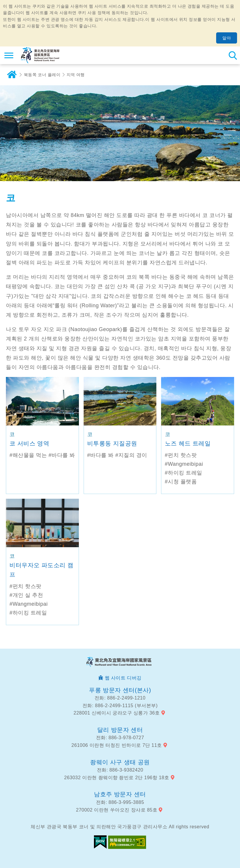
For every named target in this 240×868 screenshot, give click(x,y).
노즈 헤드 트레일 (188, 443)
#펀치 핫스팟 (181, 455)
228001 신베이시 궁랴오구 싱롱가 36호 (117, 713)
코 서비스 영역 (29, 443)
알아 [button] (227, 38)
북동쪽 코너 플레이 (42, 75)
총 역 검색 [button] (233, 55)
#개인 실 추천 (26, 595)
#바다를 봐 (62, 455)
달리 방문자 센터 (120, 730)
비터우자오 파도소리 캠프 (41, 570)
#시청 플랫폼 (181, 482)
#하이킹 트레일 (184, 473)
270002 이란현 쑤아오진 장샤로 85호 (117, 810)
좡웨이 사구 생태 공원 (120, 762)
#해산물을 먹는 (28, 455)
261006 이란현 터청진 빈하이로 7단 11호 (117, 745)
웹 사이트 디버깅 (123, 678)
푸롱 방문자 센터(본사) (120, 690)
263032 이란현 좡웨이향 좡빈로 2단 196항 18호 (117, 778)
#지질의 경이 (131, 455)
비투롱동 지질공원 (112, 443)
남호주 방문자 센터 (120, 794)
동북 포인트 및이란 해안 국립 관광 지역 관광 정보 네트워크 (40, 55)
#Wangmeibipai (184, 464)
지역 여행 (76, 75)
